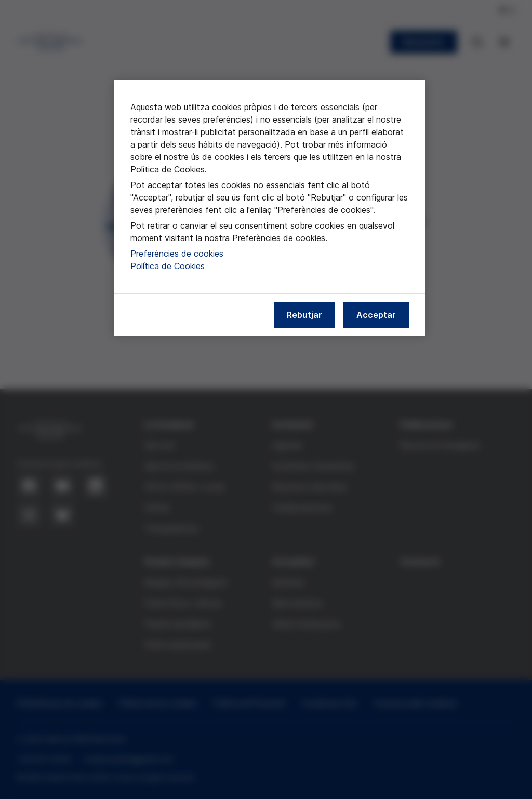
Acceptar (376, 315)
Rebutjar (304, 315)
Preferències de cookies (177, 254)
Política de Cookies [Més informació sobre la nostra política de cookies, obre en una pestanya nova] (168, 266)
